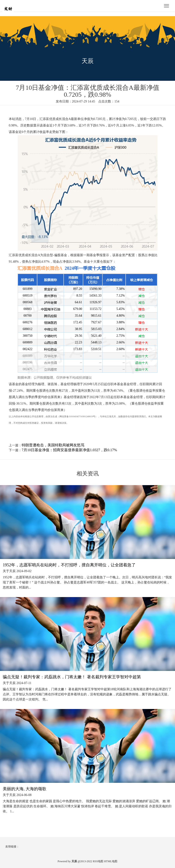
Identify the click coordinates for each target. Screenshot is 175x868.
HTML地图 (111, 861)
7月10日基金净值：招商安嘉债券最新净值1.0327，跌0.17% (69, 450)
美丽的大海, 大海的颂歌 (25, 789)
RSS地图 (98, 861)
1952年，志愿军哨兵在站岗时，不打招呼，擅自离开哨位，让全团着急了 (69, 565)
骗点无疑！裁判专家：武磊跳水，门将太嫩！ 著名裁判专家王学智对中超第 (72, 677)
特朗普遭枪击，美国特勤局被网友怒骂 (53, 445)
